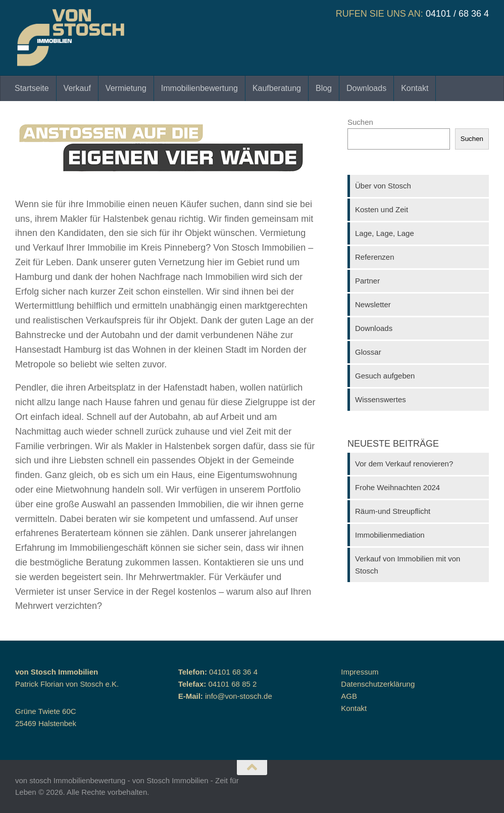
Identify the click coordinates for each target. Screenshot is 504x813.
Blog (324, 88)
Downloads (366, 88)
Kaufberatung (277, 88)
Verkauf (77, 88)
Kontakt (415, 88)
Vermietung (126, 88)
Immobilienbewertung (199, 88)
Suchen (360, 122)
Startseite (32, 88)
